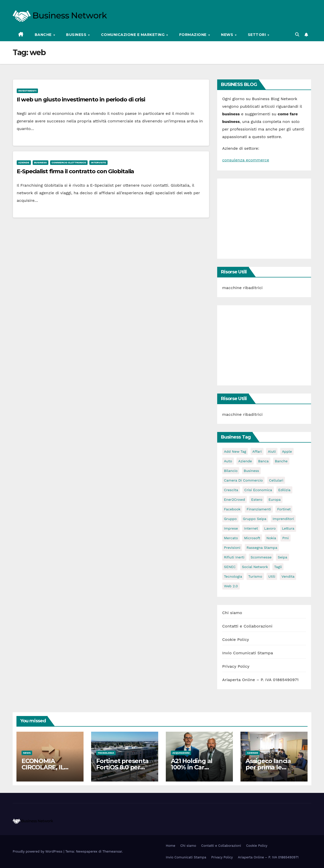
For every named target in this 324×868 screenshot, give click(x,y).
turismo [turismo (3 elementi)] (255, 576)
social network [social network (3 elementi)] (255, 567)
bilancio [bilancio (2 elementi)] (231, 471)
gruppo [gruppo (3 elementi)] (230, 519)
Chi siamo (232, 613)
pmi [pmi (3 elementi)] (286, 538)
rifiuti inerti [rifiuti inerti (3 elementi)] (234, 557)
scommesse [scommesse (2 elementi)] (261, 557)
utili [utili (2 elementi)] (272, 576)
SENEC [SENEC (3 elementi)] (230, 567)
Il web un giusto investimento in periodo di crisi (81, 100)
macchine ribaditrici (242, 288)
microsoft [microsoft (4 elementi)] (252, 538)
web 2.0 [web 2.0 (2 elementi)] (231, 586)
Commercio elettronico (69, 162)
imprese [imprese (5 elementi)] (231, 528)
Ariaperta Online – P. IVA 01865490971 (260, 680)
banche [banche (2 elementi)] (281, 461)
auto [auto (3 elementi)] (228, 461)
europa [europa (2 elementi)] (275, 500)
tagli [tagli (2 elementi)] (278, 567)
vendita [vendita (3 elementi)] (288, 576)
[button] (297, 35)
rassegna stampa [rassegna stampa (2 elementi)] (262, 548)
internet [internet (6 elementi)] (251, 528)
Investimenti (27, 91)
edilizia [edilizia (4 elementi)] (284, 490)
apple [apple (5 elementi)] (287, 451)
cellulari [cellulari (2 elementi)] (276, 480)
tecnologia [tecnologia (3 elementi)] (233, 576)
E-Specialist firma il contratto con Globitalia (75, 171)
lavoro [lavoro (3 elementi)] (270, 528)
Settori (257, 35)
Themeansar (112, 851)
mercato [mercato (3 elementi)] (231, 538)
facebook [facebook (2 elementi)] (232, 509)
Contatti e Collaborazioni (247, 626)
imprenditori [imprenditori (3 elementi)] (283, 519)
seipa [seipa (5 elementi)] (282, 557)
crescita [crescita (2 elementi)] (231, 490)
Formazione (194, 35)
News (228, 35)
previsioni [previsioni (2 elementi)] (232, 548)
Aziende (24, 162)
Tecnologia (106, 753)
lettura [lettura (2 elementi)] (288, 528)
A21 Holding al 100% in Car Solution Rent (192, 767)
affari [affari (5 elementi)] (257, 451)
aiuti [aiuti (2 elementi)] (272, 451)
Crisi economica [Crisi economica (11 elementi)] (258, 490)
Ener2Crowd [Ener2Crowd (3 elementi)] (235, 500)
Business (77, 35)
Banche (44, 35)
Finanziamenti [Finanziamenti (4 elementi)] (259, 509)
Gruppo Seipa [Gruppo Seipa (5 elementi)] (255, 519)
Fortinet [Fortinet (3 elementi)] (284, 509)
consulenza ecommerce (246, 160)
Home (170, 846)
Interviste (98, 162)
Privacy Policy (236, 666)
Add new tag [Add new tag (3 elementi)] (235, 451)
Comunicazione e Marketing (133, 35)
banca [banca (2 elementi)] (264, 461)
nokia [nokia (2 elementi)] (271, 538)
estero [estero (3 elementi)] (257, 500)
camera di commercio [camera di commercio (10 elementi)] (244, 480)
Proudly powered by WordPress (38, 851)
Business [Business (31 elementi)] (251, 471)
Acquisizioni (181, 753)
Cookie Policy (236, 639)
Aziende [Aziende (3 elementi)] (245, 461)
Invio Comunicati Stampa (248, 653)
